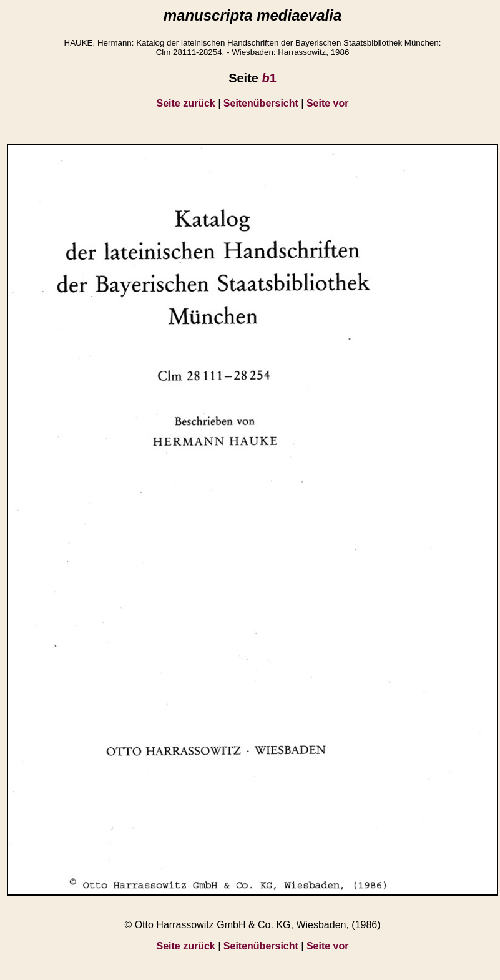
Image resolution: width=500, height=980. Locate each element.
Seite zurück (186, 103)
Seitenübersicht (261, 103)
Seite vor (328, 103)
